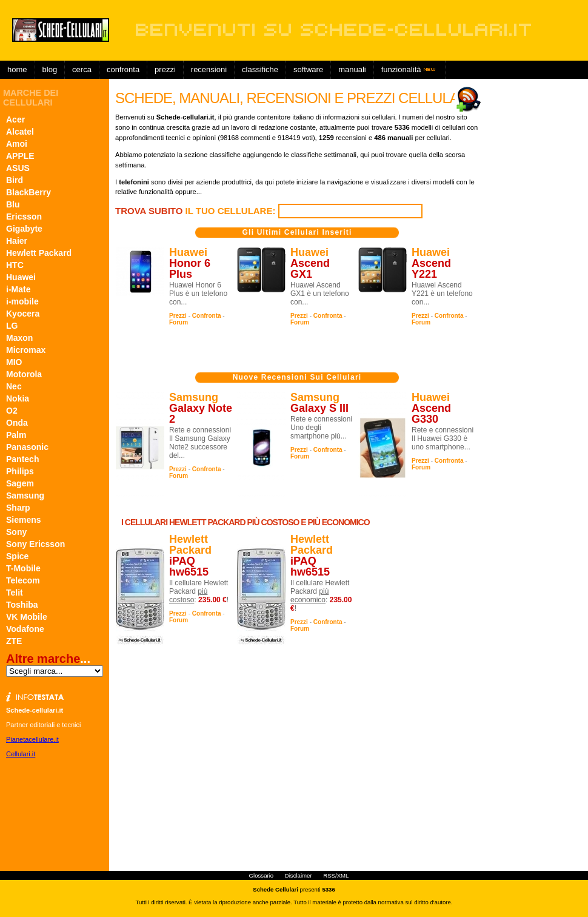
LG (12, 326)
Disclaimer (299, 875)
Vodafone (25, 629)
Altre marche (43, 659)
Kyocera (23, 314)
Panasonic (27, 447)
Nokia (18, 398)
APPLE (20, 156)
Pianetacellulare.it (32, 739)
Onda (17, 423)
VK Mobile (27, 617)
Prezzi (178, 316)
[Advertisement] (348, 88)
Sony (16, 532)
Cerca (82, 69)
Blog (50, 69)
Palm (16, 435)
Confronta (123, 69)
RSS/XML (336, 875)
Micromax (26, 350)
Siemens (24, 520)
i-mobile (22, 301)
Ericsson (24, 217)
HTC (15, 265)
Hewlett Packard (39, 253)
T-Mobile (23, 568)
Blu (13, 204)
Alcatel (20, 132)
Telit (15, 593)
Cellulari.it (21, 754)
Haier (17, 241)
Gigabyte (24, 229)
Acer (15, 119)
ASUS (18, 168)
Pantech (22, 459)
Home (17, 69)
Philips (20, 471)
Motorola (24, 374)
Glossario (262, 875)
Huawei (21, 277)
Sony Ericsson (35, 544)
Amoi (17, 144)
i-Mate (18, 289)
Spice (17, 556)
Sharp (18, 508)
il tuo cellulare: (197, 211)
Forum (179, 322)
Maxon (19, 338)
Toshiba (22, 605)
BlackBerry (28, 192)
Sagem (20, 483)
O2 (12, 411)
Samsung (25, 495)
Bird (15, 180)
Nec (14, 386)
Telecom (23, 580)
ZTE (14, 641)
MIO (14, 362)
